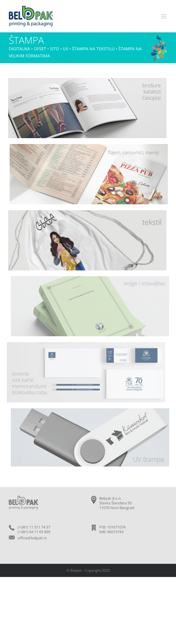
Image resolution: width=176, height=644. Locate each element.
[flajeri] (89, 146)
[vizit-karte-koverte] (85, 344)
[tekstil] (87, 213)
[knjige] (91, 278)
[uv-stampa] (91, 411)
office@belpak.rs (32, 538)
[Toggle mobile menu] (164, 16)
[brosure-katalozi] (87, 80)
